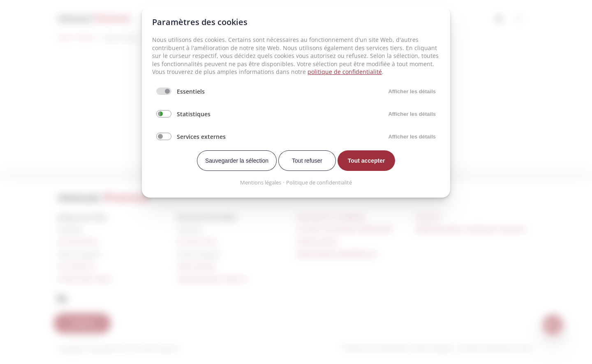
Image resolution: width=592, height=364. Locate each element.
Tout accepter (367, 161)
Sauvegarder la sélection (237, 161)
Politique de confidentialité (319, 182)
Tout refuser (307, 161)
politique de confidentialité (345, 72)
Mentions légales (261, 182)
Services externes (201, 137)
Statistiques (194, 114)
